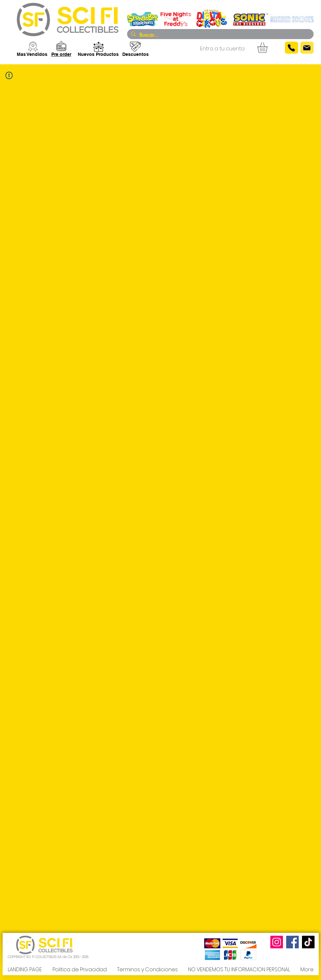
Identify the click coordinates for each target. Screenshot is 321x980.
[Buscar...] (220, 35)
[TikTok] (308, 942)
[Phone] (291, 48)
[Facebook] (292, 942)
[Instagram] (277, 942)
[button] (269, 48)
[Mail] (307, 48)
